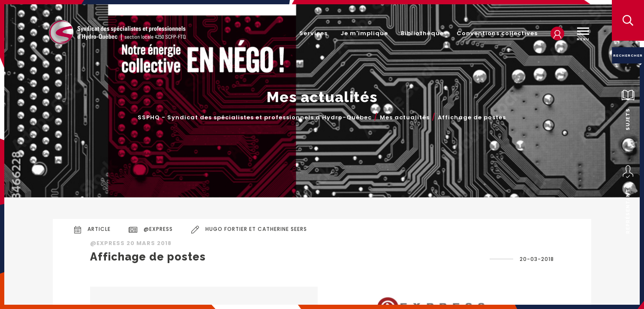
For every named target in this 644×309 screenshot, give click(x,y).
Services (313, 33)
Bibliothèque (422, 33)
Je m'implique (364, 33)
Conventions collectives (497, 33)
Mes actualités (405, 117)
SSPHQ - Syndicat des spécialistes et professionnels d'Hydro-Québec (255, 117)
